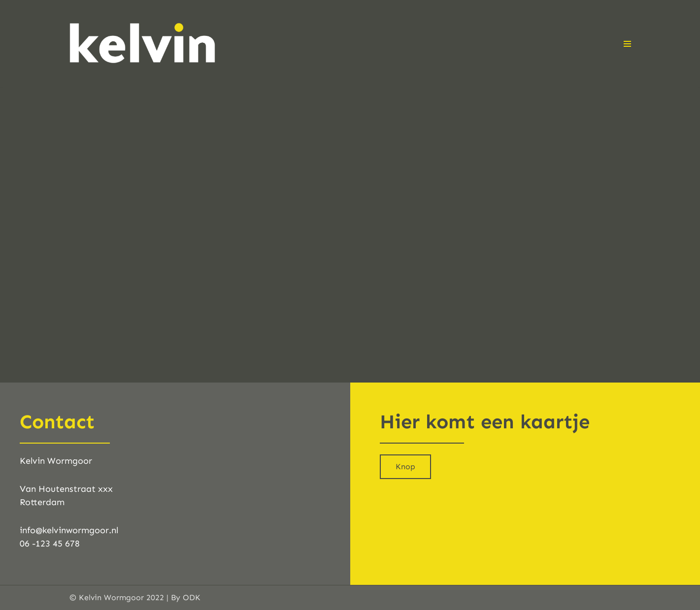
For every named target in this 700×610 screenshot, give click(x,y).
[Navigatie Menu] (627, 44)
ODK (192, 597)
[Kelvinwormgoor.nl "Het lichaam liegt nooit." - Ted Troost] (143, 43)
